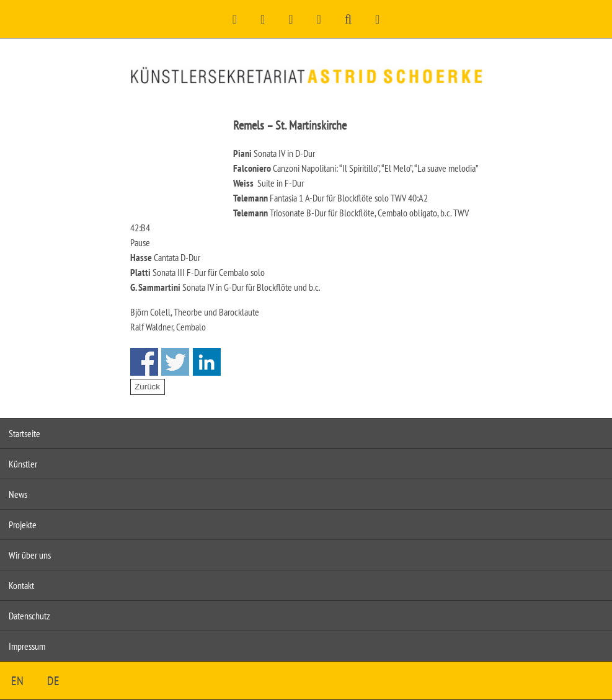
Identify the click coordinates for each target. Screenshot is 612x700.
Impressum (27, 646)
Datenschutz (29, 616)
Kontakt (21, 585)
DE (53, 681)
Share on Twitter (175, 362)
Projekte (23, 525)
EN (17, 681)
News (18, 494)
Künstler (23, 464)
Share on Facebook (144, 362)
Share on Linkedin (207, 362)
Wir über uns (30, 555)
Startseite (24, 433)
